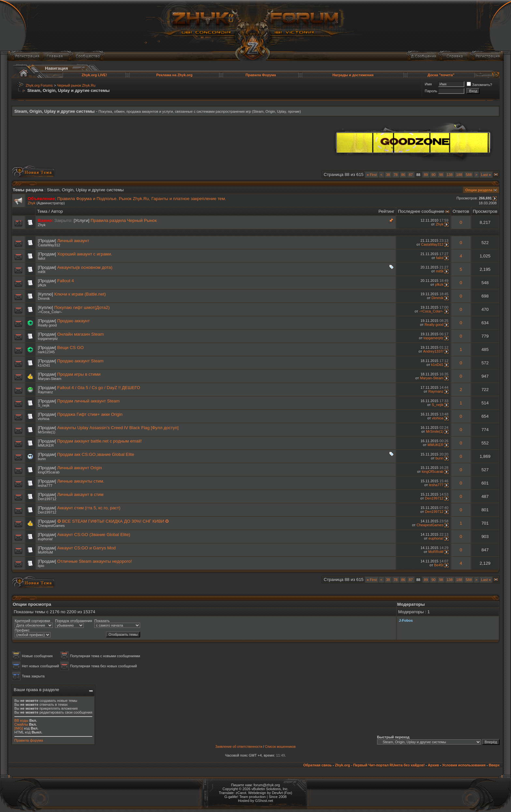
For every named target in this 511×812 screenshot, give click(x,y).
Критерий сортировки (32, 621)
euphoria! (45, 539)
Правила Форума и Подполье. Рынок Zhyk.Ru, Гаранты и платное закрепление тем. (142, 199)
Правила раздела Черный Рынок (124, 220)
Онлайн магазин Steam (81, 334)
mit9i (42, 272)
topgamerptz (48, 339)
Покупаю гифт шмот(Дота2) (82, 307)
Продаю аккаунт (74, 321)
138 (450, 175)
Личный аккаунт (73, 241)
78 (396, 175)
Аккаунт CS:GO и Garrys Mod (87, 548)
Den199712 (47, 499)
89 (426, 175)
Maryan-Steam (50, 379)
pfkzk (42, 285)
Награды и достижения (353, 75)
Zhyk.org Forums (39, 85)
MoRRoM (45, 552)
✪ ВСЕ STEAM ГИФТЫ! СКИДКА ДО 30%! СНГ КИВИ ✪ (113, 521)
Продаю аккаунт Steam (80, 361)
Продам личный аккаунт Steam (88, 401)
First (372, 175)
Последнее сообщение (421, 211)
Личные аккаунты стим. (81, 481)
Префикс (22, 630)
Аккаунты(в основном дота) (85, 267)
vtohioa (44, 419)
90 (433, 175)
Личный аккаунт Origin (80, 468)
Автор (57, 211)
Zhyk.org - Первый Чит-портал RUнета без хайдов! (380, 765)
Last (486, 175)
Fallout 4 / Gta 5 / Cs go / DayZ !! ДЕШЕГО (99, 388)
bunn (42, 459)
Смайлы (21, 724)
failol (42, 258)
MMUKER (46, 445)
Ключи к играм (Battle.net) (80, 294)
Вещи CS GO (71, 348)
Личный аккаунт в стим (80, 494)
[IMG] (19, 728)
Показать (102, 621)
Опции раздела (479, 190)
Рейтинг (386, 211)
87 (411, 175)
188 (459, 175)
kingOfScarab (49, 472)
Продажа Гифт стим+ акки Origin (90, 414)
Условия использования (464, 765)
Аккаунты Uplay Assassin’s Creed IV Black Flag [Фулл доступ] (118, 428)
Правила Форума (261, 75)
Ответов (461, 211)
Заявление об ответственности (239, 747)
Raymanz (45, 392)
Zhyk (32, 203)
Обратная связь (317, 765)
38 (388, 175)
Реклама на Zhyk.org (174, 75)
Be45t (439, 565)
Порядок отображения (73, 621)
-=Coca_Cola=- (50, 312)
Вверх (494, 765)
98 (441, 175)
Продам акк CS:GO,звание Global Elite (96, 454)
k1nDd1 (44, 365)
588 (469, 175)
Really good (47, 325)
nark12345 (46, 352)
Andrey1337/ (433, 351)
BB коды (21, 720)
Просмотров (485, 211)
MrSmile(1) (47, 432)
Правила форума (29, 740)
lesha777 (45, 486)
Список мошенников (280, 747)
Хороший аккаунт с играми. (85, 254)
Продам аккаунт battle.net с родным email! (100, 441)
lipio (41, 566)
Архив (433, 765)
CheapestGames (51, 526)
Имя (428, 84)
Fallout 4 (66, 281)
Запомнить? (479, 85)
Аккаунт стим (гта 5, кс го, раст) (89, 508)
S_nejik (44, 405)
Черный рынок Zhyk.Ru (76, 85)
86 (403, 175)
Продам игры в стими (79, 374)
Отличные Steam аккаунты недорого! (95, 561)
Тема (42, 211)
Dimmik (44, 298)
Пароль (431, 91)
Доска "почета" (441, 75)
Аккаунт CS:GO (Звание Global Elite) (94, 535)
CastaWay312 (49, 245)
